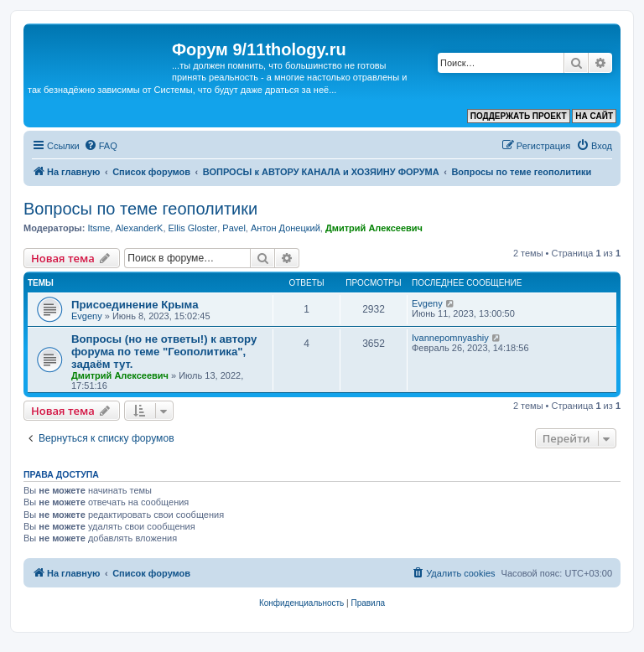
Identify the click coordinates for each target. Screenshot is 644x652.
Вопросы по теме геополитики (140, 209)
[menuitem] (101, 146)
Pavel (234, 228)
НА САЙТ (594, 116)
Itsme (99, 228)
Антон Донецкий (286, 228)
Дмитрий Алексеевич (374, 228)
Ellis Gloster (193, 228)
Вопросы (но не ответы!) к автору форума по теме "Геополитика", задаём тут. (164, 352)
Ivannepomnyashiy (450, 338)
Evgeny (87, 316)
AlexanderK (140, 228)
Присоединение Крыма (135, 305)
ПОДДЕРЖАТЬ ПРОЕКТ (519, 116)
